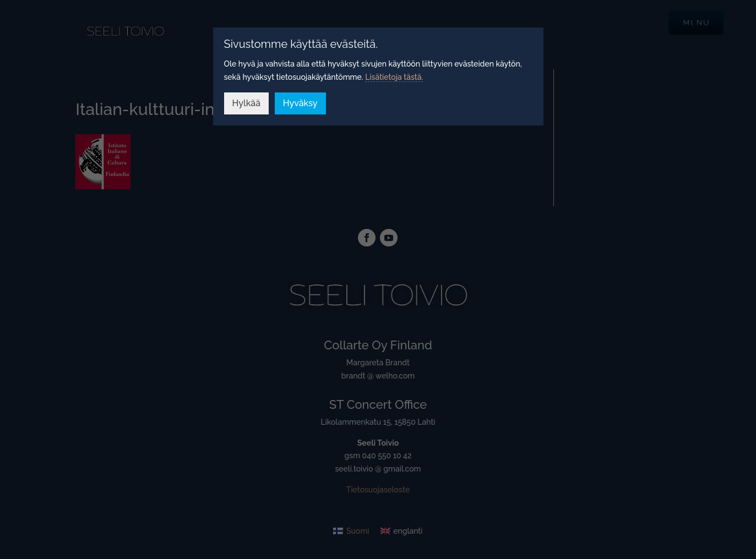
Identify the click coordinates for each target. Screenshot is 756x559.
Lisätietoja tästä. (394, 77)
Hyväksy (300, 103)
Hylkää (247, 103)
